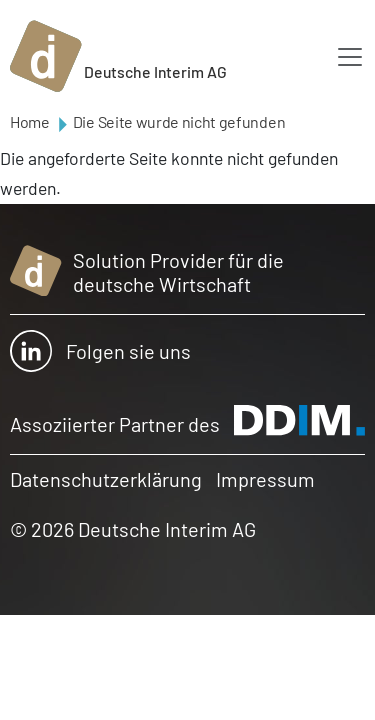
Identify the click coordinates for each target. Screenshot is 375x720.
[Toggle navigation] (350, 57)
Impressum (265, 479)
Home (30, 121)
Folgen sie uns (100, 351)
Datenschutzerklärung (106, 479)
